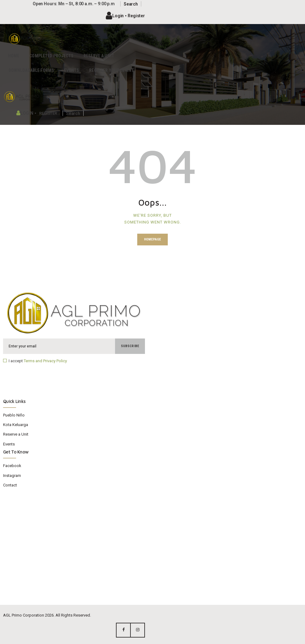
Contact (10, 485)
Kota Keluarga (16, 425)
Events (9, 444)
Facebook (12, 466)
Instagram (12, 476)
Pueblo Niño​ (14, 415)
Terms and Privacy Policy (45, 361)
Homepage (152, 239)
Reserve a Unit (16, 434)
